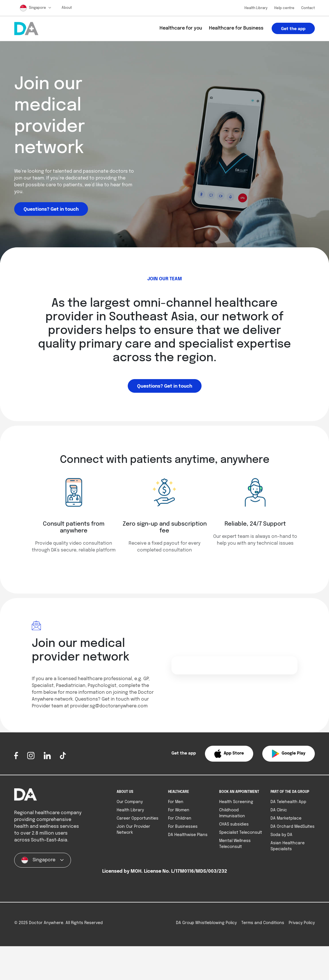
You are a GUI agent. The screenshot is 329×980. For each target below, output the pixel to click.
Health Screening (236, 802)
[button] (229, 754)
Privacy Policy (302, 923)
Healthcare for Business (236, 28)
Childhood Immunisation (232, 813)
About (67, 8)
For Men (176, 802)
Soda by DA (281, 835)
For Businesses (183, 827)
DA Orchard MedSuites (293, 827)
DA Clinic (279, 810)
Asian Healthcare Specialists (288, 846)
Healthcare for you (181, 28)
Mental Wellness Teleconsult (235, 844)
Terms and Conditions (263, 923)
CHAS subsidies (234, 824)
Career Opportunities (138, 818)
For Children (180, 818)
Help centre (284, 8)
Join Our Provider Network (133, 830)
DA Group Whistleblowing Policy (206, 923)
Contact (308, 8)
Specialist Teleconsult (241, 833)
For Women (179, 810)
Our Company (130, 802)
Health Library (256, 8)
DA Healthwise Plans (188, 835)
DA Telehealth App (288, 802)
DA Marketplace (286, 818)
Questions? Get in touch (51, 209)
